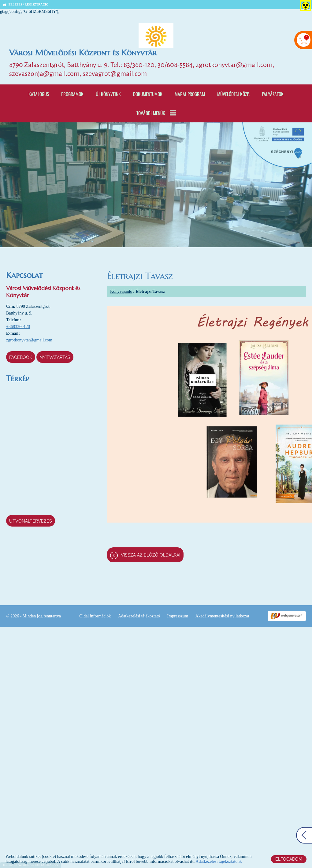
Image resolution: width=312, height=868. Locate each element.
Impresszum (178, 616)
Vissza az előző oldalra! (151, 555)
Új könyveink (108, 94)
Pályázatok (273, 94)
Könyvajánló (121, 291)
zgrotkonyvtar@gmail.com (29, 340)
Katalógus (39, 94)
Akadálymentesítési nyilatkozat (222, 616)
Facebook (21, 357)
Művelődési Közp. (233, 94)
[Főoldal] (156, 35)
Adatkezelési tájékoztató (139, 616)
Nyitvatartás (55, 357)
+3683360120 (18, 327)
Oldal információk (95, 616)
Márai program (190, 94)
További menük (156, 113)
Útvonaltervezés (31, 521)
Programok (72, 94)
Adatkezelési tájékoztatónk (219, 861)
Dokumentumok (148, 94)
